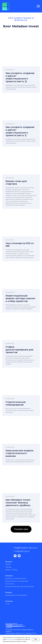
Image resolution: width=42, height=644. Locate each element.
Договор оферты (11, 624)
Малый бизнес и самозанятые (17, 581)
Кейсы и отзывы (11, 570)
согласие (10, 639)
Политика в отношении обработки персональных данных (16, 626)
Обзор (8, 564)
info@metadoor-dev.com (25, 548)
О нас (8, 604)
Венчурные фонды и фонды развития (20, 586)
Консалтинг (10, 584)
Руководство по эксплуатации (16, 595)
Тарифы (8, 567)
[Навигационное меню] (38, 6)
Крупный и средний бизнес (16, 578)
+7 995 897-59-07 (22, 551)
